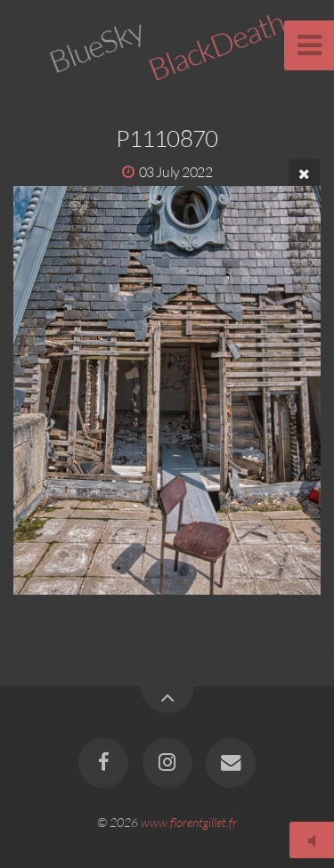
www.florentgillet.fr (189, 822)
